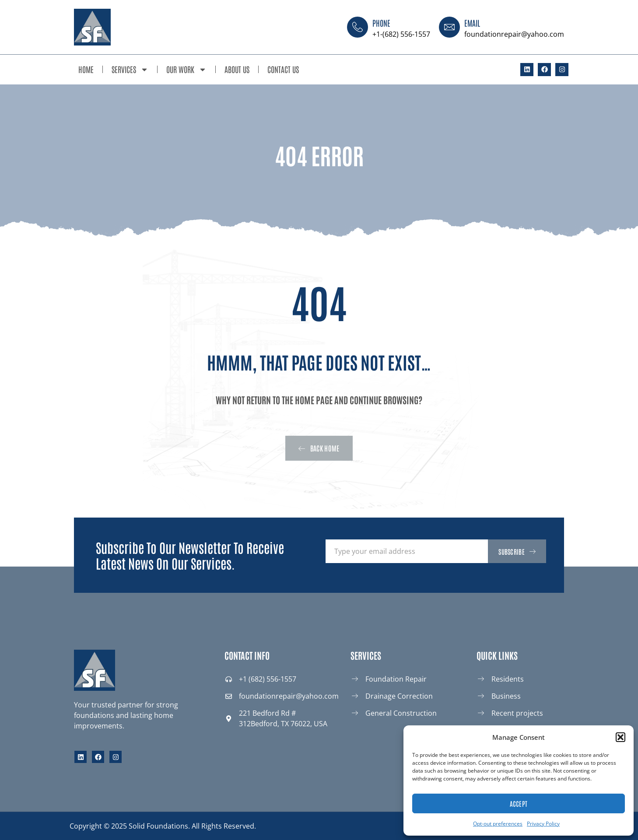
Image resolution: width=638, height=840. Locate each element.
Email (472, 23)
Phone (381, 23)
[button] (620, 737)
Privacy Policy (543, 824)
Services (130, 70)
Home (86, 69)
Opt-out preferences (498, 824)
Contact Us (283, 69)
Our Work (186, 70)
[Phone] (358, 27)
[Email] (449, 27)
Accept (519, 803)
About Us (237, 69)
